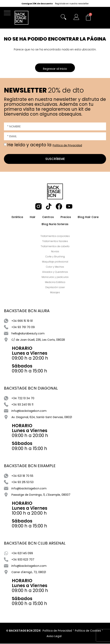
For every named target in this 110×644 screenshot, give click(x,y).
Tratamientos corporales (55, 236)
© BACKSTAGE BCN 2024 (23, 631)
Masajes (55, 293)
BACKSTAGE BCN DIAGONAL (31, 389)
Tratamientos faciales (55, 242)
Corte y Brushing (55, 257)
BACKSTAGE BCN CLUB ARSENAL (35, 544)
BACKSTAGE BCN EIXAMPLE (30, 466)
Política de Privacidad (67, 146)
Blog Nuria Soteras (55, 225)
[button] (8, 14)
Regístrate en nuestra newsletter (72, 4)
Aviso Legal (54, 637)
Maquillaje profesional (55, 262)
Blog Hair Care (88, 217)
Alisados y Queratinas (55, 272)
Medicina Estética (55, 283)
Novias (55, 252)
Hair (33, 217)
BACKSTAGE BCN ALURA (27, 311)
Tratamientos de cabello (55, 247)
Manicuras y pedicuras (55, 277)
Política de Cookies (88, 631)
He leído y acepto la (45, 145)
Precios (66, 217)
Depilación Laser (55, 288)
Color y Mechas (55, 267)
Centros (48, 217)
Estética (17, 217)
